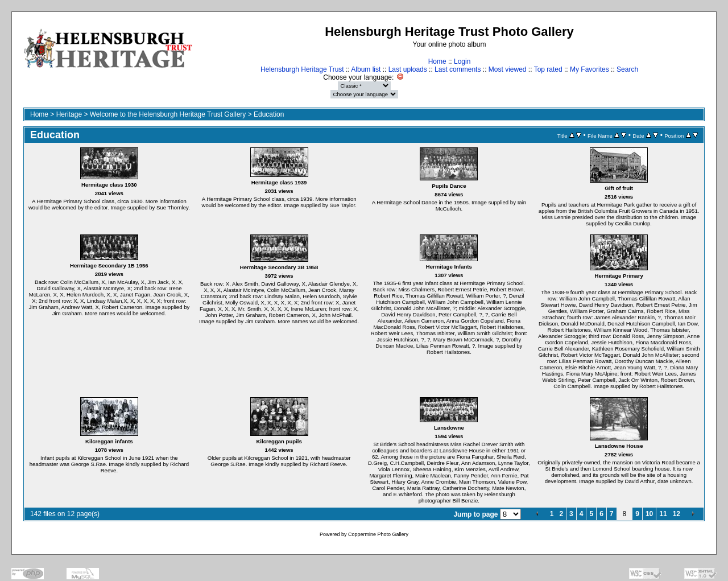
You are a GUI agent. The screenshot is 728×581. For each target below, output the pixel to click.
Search (627, 69)
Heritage (69, 114)
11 (663, 514)
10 (649, 514)
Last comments (458, 69)
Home (437, 61)
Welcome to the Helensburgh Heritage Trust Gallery (168, 114)
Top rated (548, 69)
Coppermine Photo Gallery (378, 534)
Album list (366, 69)
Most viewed (508, 69)
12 (677, 514)
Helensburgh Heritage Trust (302, 69)
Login (462, 61)
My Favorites (590, 69)
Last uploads (408, 69)
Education (269, 114)
